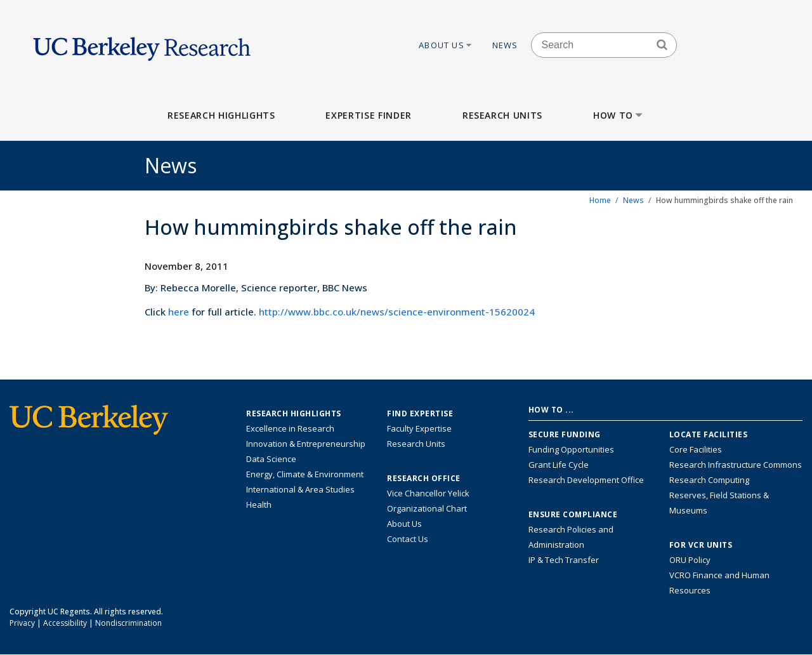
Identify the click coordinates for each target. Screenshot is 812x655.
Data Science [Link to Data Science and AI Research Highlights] (271, 459)
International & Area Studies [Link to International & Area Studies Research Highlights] (300, 489)
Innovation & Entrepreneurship (306, 444)
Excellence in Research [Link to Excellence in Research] (290, 428)
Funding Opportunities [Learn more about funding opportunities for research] (571, 449)
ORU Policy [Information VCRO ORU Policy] (690, 560)
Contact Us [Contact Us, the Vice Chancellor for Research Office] (408, 539)
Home (600, 200)
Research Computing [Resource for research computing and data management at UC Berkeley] (709, 480)
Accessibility (65, 623)
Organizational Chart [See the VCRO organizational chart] (427, 508)
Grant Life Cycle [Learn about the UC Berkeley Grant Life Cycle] (559, 465)
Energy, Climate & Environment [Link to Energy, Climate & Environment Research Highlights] (305, 474)
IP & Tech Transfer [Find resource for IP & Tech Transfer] (564, 560)
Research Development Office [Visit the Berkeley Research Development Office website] (586, 480)
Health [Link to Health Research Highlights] (259, 505)
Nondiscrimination (128, 623)
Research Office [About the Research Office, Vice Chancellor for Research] (424, 479)
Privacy (22, 623)
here (179, 312)
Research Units (502, 115)
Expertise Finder (368, 115)
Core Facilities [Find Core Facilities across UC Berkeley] (696, 449)
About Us (446, 45)
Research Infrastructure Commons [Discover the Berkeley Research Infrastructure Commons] (736, 465)
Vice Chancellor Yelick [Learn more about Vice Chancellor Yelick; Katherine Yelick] (428, 493)
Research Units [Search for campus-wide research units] (416, 444)
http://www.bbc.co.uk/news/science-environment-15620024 (397, 312)
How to (619, 115)
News (505, 45)
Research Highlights (221, 115)
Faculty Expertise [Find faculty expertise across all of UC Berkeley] (419, 428)
